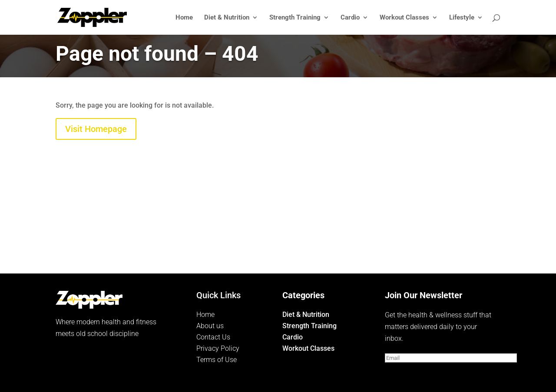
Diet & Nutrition (227, 18)
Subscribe (414, 374)
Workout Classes (404, 18)
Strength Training (295, 18)
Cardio (350, 18)
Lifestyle (462, 18)
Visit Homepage (96, 129)
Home (184, 18)
